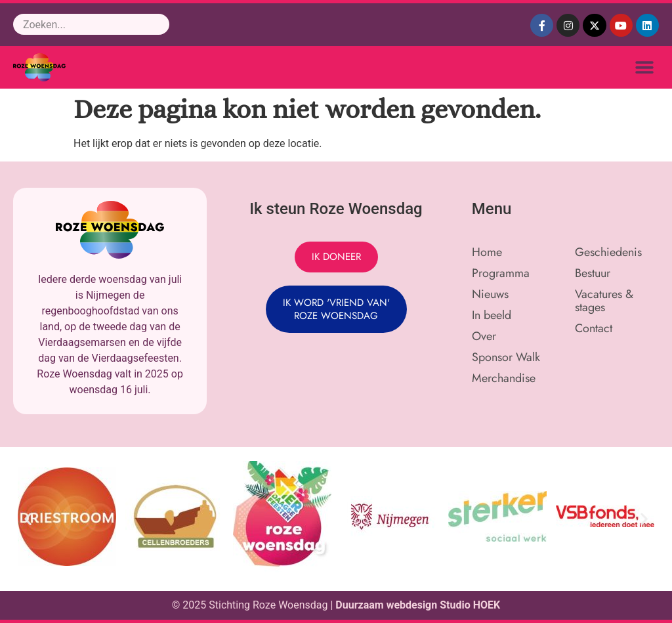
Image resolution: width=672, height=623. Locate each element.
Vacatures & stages (604, 301)
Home (487, 252)
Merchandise (504, 378)
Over (484, 336)
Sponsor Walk (506, 357)
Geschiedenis (608, 252)
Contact (594, 328)
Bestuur (593, 273)
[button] (644, 67)
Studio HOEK (470, 605)
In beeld (492, 315)
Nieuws (490, 294)
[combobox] (91, 24)
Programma (501, 273)
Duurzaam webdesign (388, 605)
